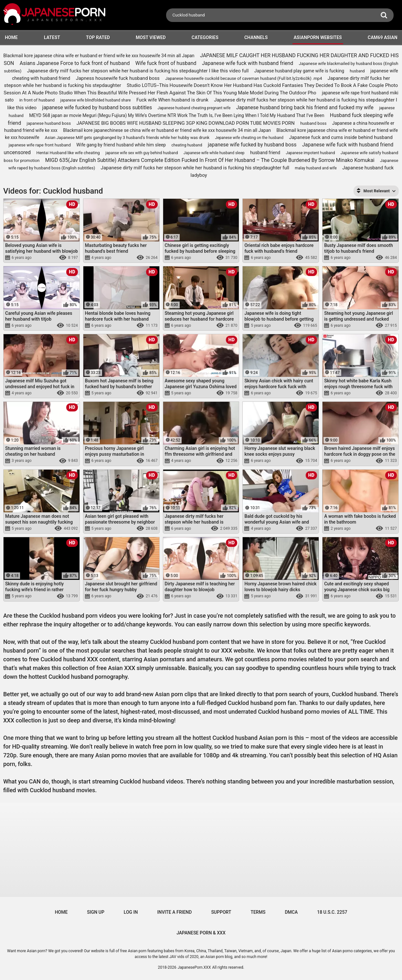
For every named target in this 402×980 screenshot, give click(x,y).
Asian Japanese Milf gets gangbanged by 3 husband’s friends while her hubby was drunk (127, 138)
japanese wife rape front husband (40, 145)
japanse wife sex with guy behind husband (142, 153)
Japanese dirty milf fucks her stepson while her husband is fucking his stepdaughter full (195, 168)
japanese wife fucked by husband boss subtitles (97, 107)
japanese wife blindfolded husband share (96, 100)
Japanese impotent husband (311, 153)
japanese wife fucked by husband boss (252, 145)
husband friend (265, 153)
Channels (256, 37)
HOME (11, 37)
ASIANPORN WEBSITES (318, 37)
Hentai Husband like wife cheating (68, 153)
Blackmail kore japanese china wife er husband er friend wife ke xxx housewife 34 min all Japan (99, 56)
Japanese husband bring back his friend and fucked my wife (305, 107)
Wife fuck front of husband (166, 63)
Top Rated (98, 37)
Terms (258, 912)
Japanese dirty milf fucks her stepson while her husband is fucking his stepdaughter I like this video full (138, 71)
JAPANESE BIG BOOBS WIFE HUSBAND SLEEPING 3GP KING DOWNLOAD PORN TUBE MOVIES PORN (186, 123)
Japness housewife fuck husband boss (118, 78)
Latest (52, 37)
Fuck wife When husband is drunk (172, 100)
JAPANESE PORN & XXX (201, 933)
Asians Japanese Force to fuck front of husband (75, 63)
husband (357, 71)
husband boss (313, 123)
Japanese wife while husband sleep (214, 153)
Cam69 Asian (383, 37)
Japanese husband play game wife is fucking (299, 71)
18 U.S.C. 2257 (332, 912)
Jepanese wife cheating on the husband (249, 138)
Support (221, 912)
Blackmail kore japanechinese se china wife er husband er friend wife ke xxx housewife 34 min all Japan (167, 130)
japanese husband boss (49, 123)
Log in (131, 912)
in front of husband (37, 100)
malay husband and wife (316, 168)
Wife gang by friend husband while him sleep (121, 145)
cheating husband (187, 145)
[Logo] (55, 15)
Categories (205, 37)
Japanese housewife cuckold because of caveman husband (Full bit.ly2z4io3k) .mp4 (243, 78)
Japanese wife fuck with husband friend (248, 63)
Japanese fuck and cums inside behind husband (341, 137)
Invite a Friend (175, 912)
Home (61, 912)
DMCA (291, 912)
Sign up (95, 912)
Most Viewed (151, 37)
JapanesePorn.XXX (194, 967)
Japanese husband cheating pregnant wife (194, 108)
